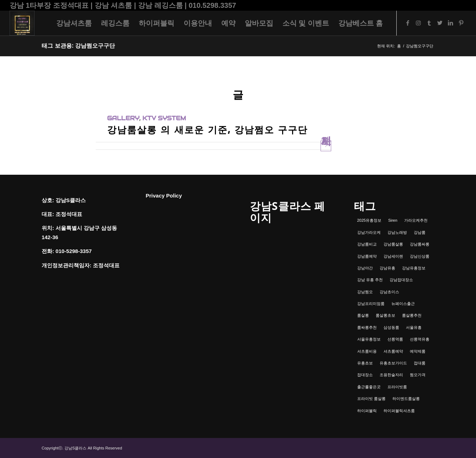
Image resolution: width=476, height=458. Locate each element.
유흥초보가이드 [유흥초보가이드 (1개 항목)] (393, 363)
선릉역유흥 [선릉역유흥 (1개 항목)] (420, 339)
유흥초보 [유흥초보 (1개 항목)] (365, 363)
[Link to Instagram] (418, 23)
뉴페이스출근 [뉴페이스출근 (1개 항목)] (403, 304)
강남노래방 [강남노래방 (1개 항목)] (397, 232)
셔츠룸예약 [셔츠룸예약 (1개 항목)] (393, 351)
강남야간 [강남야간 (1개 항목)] (365, 268)
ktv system (164, 118)
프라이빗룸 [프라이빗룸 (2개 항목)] (397, 387)
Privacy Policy (164, 196)
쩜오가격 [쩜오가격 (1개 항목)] (418, 375)
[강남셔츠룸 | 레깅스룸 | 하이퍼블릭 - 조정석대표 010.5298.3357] (22, 23)
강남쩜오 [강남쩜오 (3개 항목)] (365, 292)
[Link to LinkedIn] (450, 23)
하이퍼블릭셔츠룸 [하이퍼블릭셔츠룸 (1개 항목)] (399, 411)
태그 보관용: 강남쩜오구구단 (78, 46)
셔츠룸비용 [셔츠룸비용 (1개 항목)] (367, 351)
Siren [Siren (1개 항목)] (393, 220)
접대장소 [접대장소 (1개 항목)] (365, 375)
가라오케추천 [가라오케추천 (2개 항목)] (416, 220)
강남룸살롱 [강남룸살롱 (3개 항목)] (393, 244)
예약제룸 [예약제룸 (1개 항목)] (418, 351)
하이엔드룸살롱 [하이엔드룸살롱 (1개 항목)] (406, 399)
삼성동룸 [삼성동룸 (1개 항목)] (391, 327)
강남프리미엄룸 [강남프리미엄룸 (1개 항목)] (371, 304)
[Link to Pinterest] (461, 23)
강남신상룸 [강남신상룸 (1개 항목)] (420, 256)
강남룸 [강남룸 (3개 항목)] (420, 232)
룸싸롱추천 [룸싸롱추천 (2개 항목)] (367, 327)
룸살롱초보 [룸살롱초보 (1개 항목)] (385, 315)
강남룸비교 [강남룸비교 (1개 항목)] (367, 244)
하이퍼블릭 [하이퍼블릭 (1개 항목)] (367, 411)
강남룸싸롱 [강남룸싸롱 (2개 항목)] (420, 244)
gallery (123, 118)
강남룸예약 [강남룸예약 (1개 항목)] (367, 256)
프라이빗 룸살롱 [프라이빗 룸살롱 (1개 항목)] (371, 399)
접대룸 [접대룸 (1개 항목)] (420, 363)
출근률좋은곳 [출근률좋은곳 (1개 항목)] (369, 387)
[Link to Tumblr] (429, 23)
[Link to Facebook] (408, 23)
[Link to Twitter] (440, 23)
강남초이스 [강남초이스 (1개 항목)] (389, 292)
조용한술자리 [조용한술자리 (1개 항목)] (391, 375)
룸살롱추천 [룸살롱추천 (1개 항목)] (412, 315)
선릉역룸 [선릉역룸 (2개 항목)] (395, 339)
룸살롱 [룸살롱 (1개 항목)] (363, 315)
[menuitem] (74, 23)
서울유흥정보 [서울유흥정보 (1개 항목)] (369, 339)
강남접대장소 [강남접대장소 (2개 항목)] (401, 280)
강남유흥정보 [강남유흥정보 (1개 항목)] (414, 268)
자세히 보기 (326, 146)
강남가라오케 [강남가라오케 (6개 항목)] (369, 232)
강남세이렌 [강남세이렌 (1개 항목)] (393, 256)
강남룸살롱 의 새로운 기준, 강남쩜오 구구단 (207, 130)
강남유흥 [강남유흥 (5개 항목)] (387, 268)
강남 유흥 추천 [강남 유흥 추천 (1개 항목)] (370, 280)
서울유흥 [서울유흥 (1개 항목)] (414, 327)
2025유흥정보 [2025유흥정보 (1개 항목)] (369, 220)
